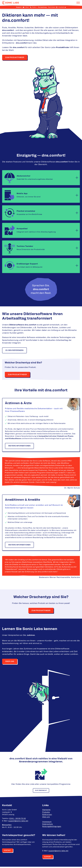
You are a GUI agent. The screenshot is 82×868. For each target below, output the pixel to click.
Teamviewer (52, 7)
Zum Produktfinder (15, 57)
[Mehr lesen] (77, 178)
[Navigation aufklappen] (78, 3)
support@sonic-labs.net (18, 822)
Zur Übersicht (41, 792)
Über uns (10, 663)
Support (48, 858)
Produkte (46, 813)
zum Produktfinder (41, 611)
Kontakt (8, 852)
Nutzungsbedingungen (52, 828)
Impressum (47, 823)
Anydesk (61, 7)
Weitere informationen (20, 446)
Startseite (46, 811)
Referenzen (47, 816)
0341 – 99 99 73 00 (18, 820)
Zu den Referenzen (15, 351)
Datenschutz (48, 825)
